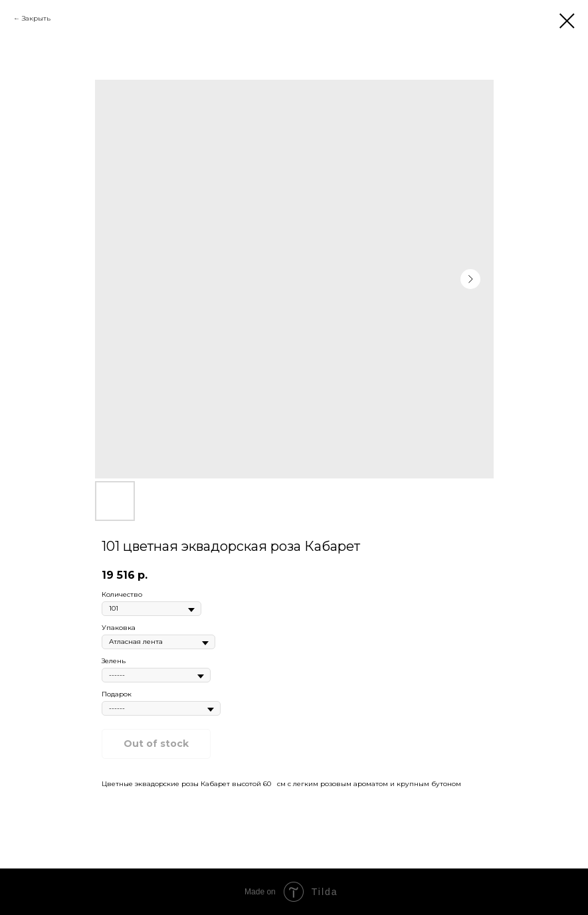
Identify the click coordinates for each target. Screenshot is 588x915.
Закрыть (36, 18)
